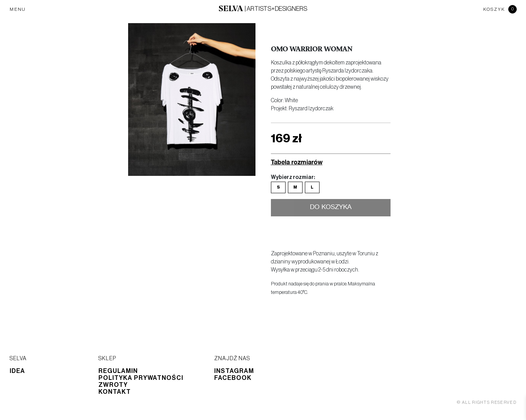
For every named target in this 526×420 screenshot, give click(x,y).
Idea (17, 371)
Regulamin (118, 371)
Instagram (234, 371)
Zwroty (113, 385)
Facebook (233, 378)
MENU (18, 9)
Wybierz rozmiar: (293, 177)
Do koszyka (331, 208)
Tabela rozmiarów (297, 162)
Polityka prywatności (141, 378)
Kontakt (115, 392)
